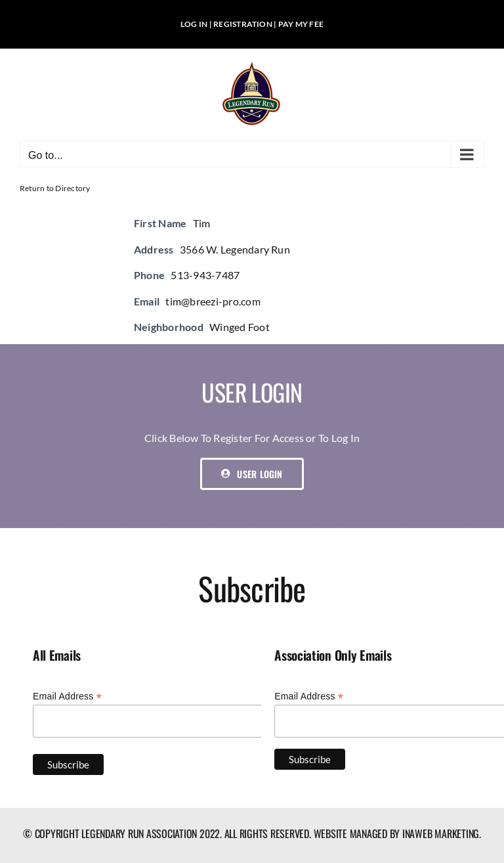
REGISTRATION (243, 24)
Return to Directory (55, 188)
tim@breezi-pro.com (213, 301)
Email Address (67, 697)
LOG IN (194, 24)
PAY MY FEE (301, 24)
